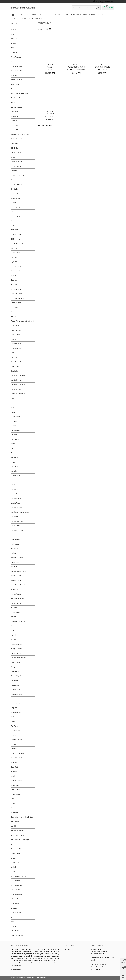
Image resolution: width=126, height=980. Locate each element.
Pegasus (14, 708)
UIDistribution (16, 853)
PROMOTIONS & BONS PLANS (75, 15)
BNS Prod (14, 112)
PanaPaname (16, 690)
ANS (13, 48)
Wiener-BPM (15, 881)
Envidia (14, 275)
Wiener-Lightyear (17, 890)
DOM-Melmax (16, 239)
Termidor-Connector (18, 831)
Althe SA (14, 39)
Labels (104, 15)
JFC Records (16, 444)
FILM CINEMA (94, 15)
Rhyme (13, 735)
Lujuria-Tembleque (17, 530)
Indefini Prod (15, 430)
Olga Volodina (16, 662)
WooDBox (15, 908)
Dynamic (14, 262)
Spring (13, 803)
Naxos (13, 626)
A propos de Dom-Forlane (31, 19)
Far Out (14, 316)
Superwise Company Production (22, 817)
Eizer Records (16, 266)
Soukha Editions (17, 781)
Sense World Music (18, 753)
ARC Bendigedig (17, 66)
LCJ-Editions (15, 476)
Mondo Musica (16, 594)
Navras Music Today (18, 621)
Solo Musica (15, 767)
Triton (13, 844)
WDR (13, 872)
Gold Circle (15, 366)
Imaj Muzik (15, 421)
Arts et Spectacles (17, 80)
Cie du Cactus (16, 166)
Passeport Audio (17, 694)
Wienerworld (15, 903)
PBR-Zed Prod (16, 703)
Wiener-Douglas (17, 885)
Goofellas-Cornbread (18, 394)
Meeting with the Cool (18, 571)
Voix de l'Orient (16, 863)
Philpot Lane (15, 931)
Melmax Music (16, 576)
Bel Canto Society (17, 107)
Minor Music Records (18, 585)
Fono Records (16, 330)
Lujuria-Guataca (17, 508)
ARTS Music (15, 84)
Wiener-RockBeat (17, 894)
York (13, 922)
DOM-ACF (15, 230)
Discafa (14, 203)
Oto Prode (15, 680)
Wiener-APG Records (18, 876)
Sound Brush (15, 785)
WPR (13, 917)
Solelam (14, 762)
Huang (13, 412)
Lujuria (13, 485)
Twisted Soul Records (18, 849)
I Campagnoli (16, 417)
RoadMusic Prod (17, 740)
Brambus (14, 121)
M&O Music (15, 544)
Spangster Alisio (17, 794)
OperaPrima (15, 671)
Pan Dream (15, 685)
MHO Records (16, 580)
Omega (14, 667)
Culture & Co (15, 198)
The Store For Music (18, 835)
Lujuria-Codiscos (17, 494)
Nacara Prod (15, 612)
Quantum (14, 721)
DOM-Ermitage (16, 234)
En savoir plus (16, 969)
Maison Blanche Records (20, 93)
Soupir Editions (16, 790)
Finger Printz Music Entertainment (23, 321)
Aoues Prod (15, 52)
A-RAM (14, 30)
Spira (13, 799)
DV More (14, 257)
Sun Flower (15, 812)
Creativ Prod (15, 189)
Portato (14, 717)
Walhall (14, 867)
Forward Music (16, 344)
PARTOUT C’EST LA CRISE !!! (76, 67)
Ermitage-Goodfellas (18, 298)
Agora (13, 34)
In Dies (13, 426)
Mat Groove (15, 562)
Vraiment (50, 67)
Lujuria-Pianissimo (17, 521)
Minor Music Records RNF (20, 134)
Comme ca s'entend (18, 175)
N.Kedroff (14, 608)
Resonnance (15, 731)
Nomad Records (17, 644)
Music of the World (17, 599)
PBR (13, 699)
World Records (16, 913)
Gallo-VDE (15, 353)
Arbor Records (16, 57)
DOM (13, 225)
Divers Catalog (16, 216)
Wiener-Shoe (16, 899)
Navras (13, 617)
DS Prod (14, 248)
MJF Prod (14, 589)
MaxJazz (14, 567)
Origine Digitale (16, 676)
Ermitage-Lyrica (16, 303)
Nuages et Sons (17, 649)
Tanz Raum (15, 822)
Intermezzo (15, 439)
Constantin (15, 180)
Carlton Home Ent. (17, 139)
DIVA (13, 212)
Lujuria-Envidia (16, 498)
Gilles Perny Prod (17, 362)
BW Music (15, 130)
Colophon (14, 171)
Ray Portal (15, 726)
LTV (12, 480)
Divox (13, 221)
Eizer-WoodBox (16, 271)
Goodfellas (15, 371)
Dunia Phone (15, 253)
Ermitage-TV (15, 307)
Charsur (14, 157)
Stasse (13, 808)
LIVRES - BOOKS (54, 15)
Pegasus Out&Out (17, 712)
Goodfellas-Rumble (18, 389)
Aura (13, 89)
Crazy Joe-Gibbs (17, 184)
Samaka (14, 749)
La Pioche (14, 467)
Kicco (13, 462)
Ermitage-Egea (16, 289)
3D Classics (15, 926)
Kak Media (15, 457)
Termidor (14, 826)
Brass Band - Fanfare (103, 67)
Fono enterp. (15, 326)
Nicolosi (14, 640)
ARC (13, 62)
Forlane (14, 339)
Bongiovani (15, 116)
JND (13, 448)
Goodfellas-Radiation (18, 385)
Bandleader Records (18, 98)
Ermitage (14, 285)
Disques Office (16, 207)
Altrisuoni (14, 43)
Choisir (41, 29)
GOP (13, 398)
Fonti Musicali (16, 335)
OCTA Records (16, 653)
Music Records (16, 603)
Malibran (14, 553)
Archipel (14, 75)
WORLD (43, 15)
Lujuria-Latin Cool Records (20, 512)
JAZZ (28, 15)
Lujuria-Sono (15, 526)
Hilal (13, 407)
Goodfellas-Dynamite (18, 376)
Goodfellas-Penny (17, 380)
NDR (13, 630)
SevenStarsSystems (18, 758)
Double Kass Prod (17, 244)
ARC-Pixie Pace (17, 71)
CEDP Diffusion (16, 153)
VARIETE (35, 15)
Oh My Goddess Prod (18, 658)
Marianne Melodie (17, 558)
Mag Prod (14, 549)
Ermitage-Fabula (17, 294)
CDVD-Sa (14, 148)
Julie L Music (15, 453)
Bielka (13, 103)
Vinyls (15, 19)
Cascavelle (15, 143)
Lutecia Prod (15, 539)
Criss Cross (15, 194)
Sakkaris (14, 744)
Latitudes (14, 471)
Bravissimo (15, 125)
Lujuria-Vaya (15, 535)
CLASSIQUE (20, 15)
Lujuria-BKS (15, 489)
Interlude (14, 435)
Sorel (13, 776)
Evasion (14, 312)
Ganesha (14, 357)
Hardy (13, 403)
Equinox (14, 280)
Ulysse (13, 858)
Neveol (13, 635)
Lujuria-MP (15, 517)
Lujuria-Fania (16, 503)
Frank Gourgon (16, 348)
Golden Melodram (17, 935)
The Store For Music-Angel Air (21, 840)
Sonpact (14, 772)
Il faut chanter (50, 113)
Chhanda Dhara (16, 162)
